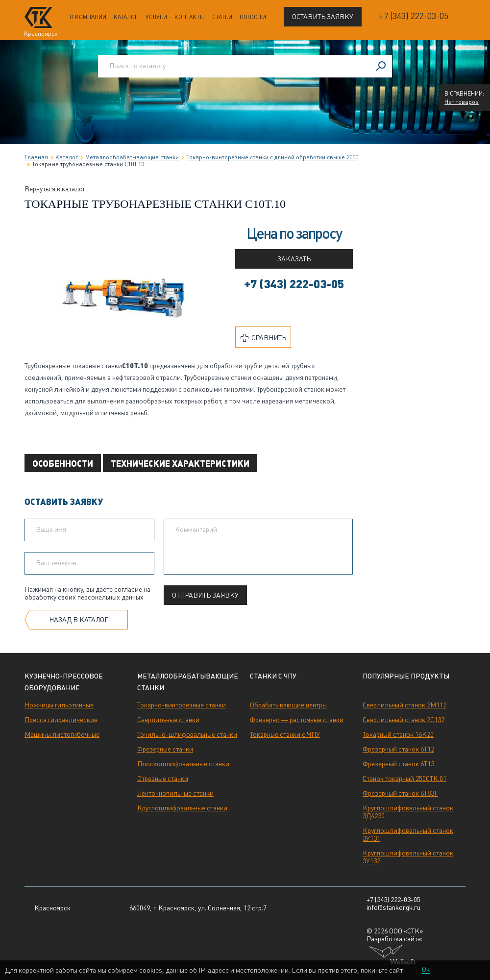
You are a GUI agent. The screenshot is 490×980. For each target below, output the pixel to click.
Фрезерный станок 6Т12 (398, 749)
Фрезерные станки (165, 749)
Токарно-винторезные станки (182, 705)
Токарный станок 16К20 (398, 734)
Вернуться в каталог (55, 189)
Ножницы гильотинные (59, 705)
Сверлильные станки (168, 720)
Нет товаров (462, 102)
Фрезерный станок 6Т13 (398, 764)
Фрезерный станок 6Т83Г (400, 793)
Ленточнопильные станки (175, 793)
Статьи (222, 17)
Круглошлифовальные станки (182, 808)
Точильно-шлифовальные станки (187, 734)
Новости (253, 17)
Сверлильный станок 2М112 (404, 705)
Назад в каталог (79, 620)
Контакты (190, 17)
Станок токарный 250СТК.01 (404, 779)
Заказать (294, 259)
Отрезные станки (163, 779)
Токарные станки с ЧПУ (285, 734)
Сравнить (263, 338)
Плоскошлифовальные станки (183, 764)
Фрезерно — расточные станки (297, 720)
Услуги (156, 17)
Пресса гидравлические (61, 720)
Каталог (126, 17)
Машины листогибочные (62, 734)
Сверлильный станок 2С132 (404, 720)
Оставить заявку (323, 17)
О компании (88, 17)
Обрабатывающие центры (288, 705)
